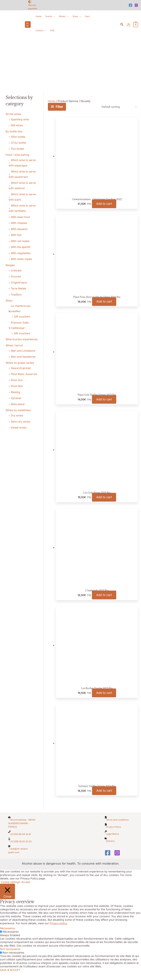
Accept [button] (27, 890)
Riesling (16, 392)
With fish (16, 235)
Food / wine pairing (18, 155)
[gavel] (119, 841)
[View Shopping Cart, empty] (136, 24)
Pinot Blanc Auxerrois (24, 374)
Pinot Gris (17, 380)
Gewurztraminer (21, 368)
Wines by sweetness (19, 410)
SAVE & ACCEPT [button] (10, 978)
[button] (28, 25)
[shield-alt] (35, 5)
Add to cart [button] (104, 205)
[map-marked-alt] (22, 830)
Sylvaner (16, 398)
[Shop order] (118, 107)
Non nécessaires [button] (11, 957)
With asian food (21, 217)
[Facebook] (130, 5)
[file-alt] (119, 827)
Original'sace (19, 283)
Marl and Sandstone (24, 357)
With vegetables (21, 253)
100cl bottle (18, 137)
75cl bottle (17, 149)
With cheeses (20, 223)
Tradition (16, 295)
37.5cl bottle (18, 143)
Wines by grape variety (20, 363)
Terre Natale (19, 288)
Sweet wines (19, 428)
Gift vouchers (22, 317)
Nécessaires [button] (8, 937)
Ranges (10, 265)
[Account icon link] (128, 25)
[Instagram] (136, 5)
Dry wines (17, 415)
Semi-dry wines (21, 422)
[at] (22, 857)
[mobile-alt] (22, 849)
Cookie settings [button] (11, 890)
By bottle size (14, 131)
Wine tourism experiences (22, 339)
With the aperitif (21, 247)
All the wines (14, 114)
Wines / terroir (15, 345)
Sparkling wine (20, 119)
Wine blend (18, 404)
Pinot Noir (17, 386)
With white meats (22, 259)
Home (52, 101)
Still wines (17, 125)
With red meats (21, 241)
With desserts (20, 229)
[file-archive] (119, 834)
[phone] (22, 841)
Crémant (16, 270)
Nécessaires (11, 940)
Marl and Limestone (23, 351)
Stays (9, 300)
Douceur (16, 276)
